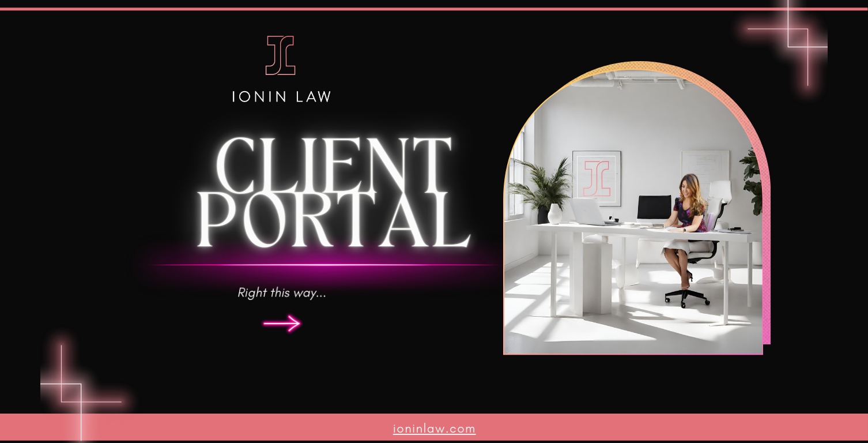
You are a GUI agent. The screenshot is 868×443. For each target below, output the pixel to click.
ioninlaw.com (435, 428)
